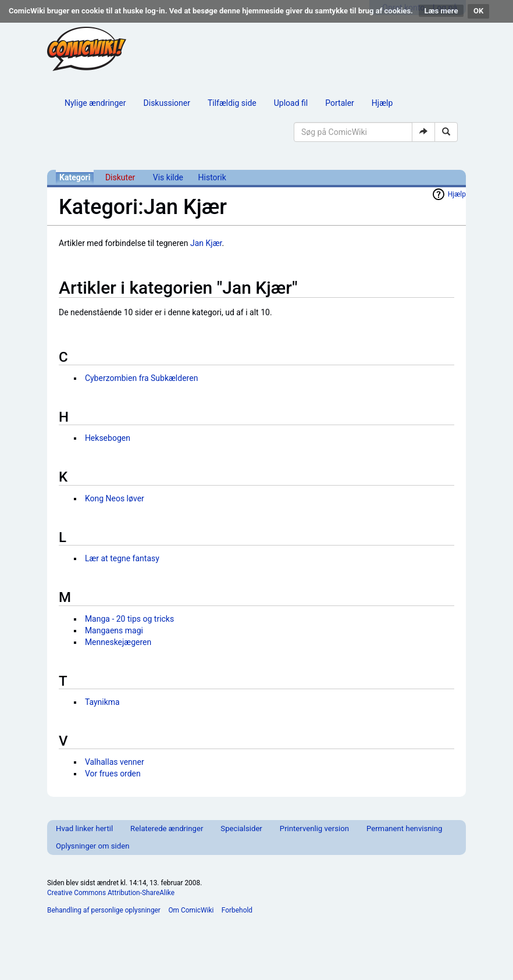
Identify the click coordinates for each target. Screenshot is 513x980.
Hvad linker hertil (84, 828)
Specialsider (241, 828)
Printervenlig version (314, 828)
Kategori (75, 177)
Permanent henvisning (404, 828)
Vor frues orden (113, 774)
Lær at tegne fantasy (122, 558)
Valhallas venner (115, 762)
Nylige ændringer (95, 103)
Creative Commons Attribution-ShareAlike (111, 893)
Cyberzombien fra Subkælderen (142, 378)
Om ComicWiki (191, 910)
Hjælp (382, 103)
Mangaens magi (114, 630)
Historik (212, 177)
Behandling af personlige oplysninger (104, 910)
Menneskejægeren (118, 642)
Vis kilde (168, 177)
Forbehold (237, 910)
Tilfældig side (232, 103)
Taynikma (102, 702)
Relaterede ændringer (167, 828)
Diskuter (120, 177)
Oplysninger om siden (92, 846)
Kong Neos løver (115, 498)
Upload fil (291, 103)
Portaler (340, 103)
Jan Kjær (206, 243)
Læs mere (441, 11)
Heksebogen (108, 438)
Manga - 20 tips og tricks (129, 619)
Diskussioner (167, 103)
